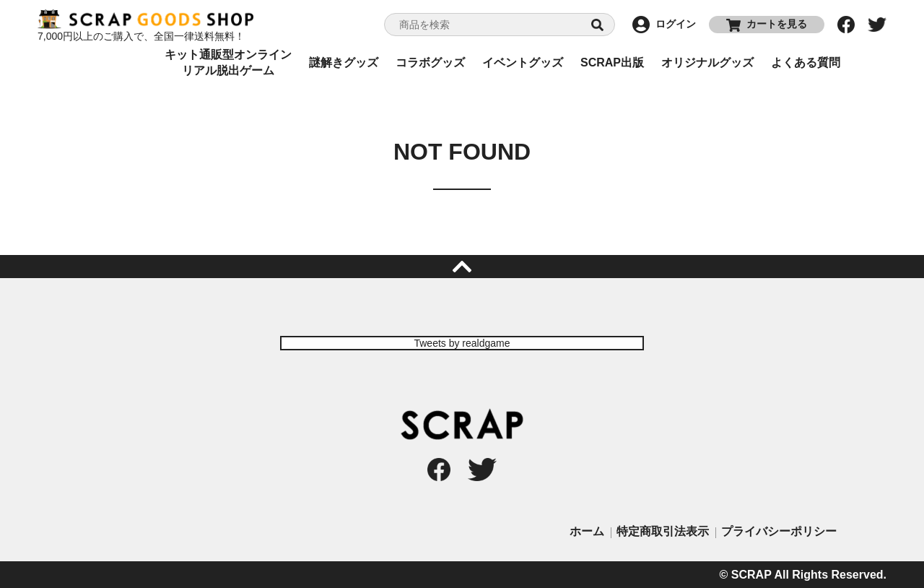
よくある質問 (806, 62)
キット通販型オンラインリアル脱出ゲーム (228, 63)
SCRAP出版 (612, 62)
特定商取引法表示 (663, 531)
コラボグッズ (430, 62)
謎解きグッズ (344, 62)
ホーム (587, 531)
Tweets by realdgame (462, 343)
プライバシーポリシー (779, 531)
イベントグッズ (523, 62)
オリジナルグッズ (707, 62)
